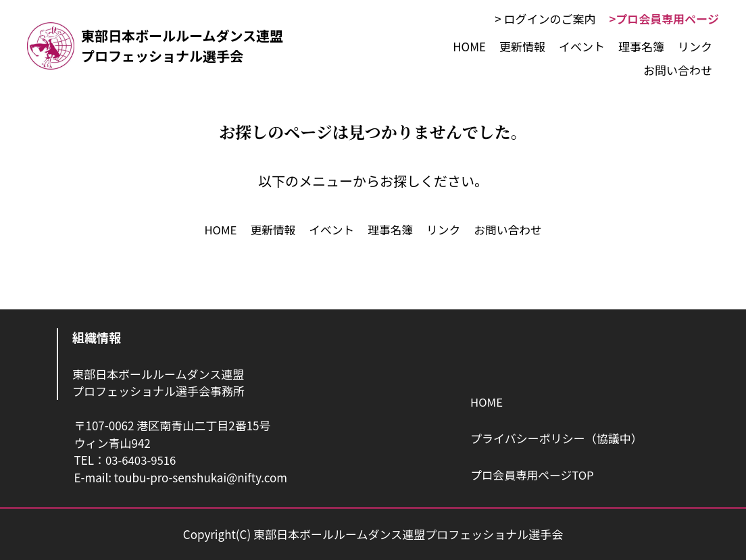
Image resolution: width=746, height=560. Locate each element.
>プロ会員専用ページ (664, 19)
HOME (487, 402)
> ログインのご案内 (545, 19)
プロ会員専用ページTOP (533, 475)
